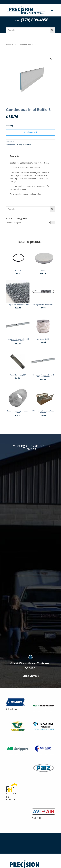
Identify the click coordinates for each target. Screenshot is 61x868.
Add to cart (30, 132)
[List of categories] (28, 223)
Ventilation (27, 145)
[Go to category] (53, 223)
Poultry (15, 44)
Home (8, 44)
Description (15, 156)
